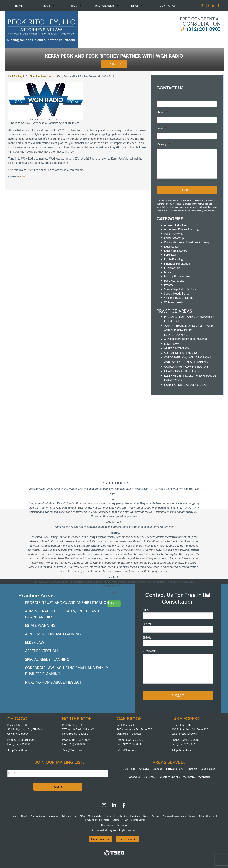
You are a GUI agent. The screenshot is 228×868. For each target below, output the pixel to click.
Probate (169, 285)
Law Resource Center (135, 820)
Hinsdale (192, 769)
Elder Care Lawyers (176, 251)
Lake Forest (208, 769)
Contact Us (168, 6)
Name (162, 96)
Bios (76, 6)
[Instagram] (208, 6)
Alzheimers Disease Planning (181, 229)
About (48, 6)
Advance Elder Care (176, 225)
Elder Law (170, 255)
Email (162, 128)
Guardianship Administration (186, 367)
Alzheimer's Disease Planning (186, 339)
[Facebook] (124, 807)
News (137, 6)
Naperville (134, 777)
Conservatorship (174, 238)
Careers (155, 816)
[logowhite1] (41, 29)
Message (164, 144)
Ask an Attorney (174, 234)
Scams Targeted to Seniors (180, 289)
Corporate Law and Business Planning (187, 242)
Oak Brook (150, 777)
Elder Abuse (171, 246)
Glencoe (157, 769)
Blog (146, 816)
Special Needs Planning (181, 353)
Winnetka (204, 777)
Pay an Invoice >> (100, 839)
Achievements (69, 816)
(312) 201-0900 (204, 29)
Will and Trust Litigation (179, 298)
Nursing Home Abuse (177, 276)
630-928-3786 (135, 740)
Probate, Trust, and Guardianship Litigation (67, 603)
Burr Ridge (129, 769)
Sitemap (117, 820)
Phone (162, 112)
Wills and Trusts (174, 302)
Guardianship (172, 268)
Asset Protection (177, 348)
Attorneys (53, 816)
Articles (136, 816)
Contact (105, 820)
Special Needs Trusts (177, 293)
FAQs (82, 816)
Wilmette (189, 777)
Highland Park (175, 769)
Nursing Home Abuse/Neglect (186, 385)
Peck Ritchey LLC (174, 281)
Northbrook (107, 825)
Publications (122, 816)
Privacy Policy (91, 820)
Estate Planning (173, 259)
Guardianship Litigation (182, 371)
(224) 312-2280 (190, 740)
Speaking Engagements (174, 816)
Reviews (109, 816)
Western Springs (170, 777)
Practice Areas (106, 6)
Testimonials (95, 816)
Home (19, 6)
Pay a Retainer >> (128, 839)
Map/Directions (18, 750)
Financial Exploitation (177, 264)
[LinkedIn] (114, 807)
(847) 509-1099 (81, 740)
